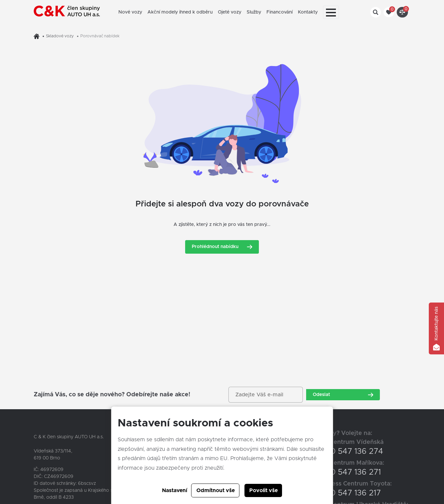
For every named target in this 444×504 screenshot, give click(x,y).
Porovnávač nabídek (100, 36)
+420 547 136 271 (348, 472)
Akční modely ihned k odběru (180, 12)
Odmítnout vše (216, 490)
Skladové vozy (60, 36)
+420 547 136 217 (348, 493)
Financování (280, 12)
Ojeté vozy (230, 12)
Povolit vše (263, 490)
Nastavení (175, 490)
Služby (254, 12)
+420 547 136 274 (350, 451)
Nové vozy (130, 12)
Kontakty (308, 12)
